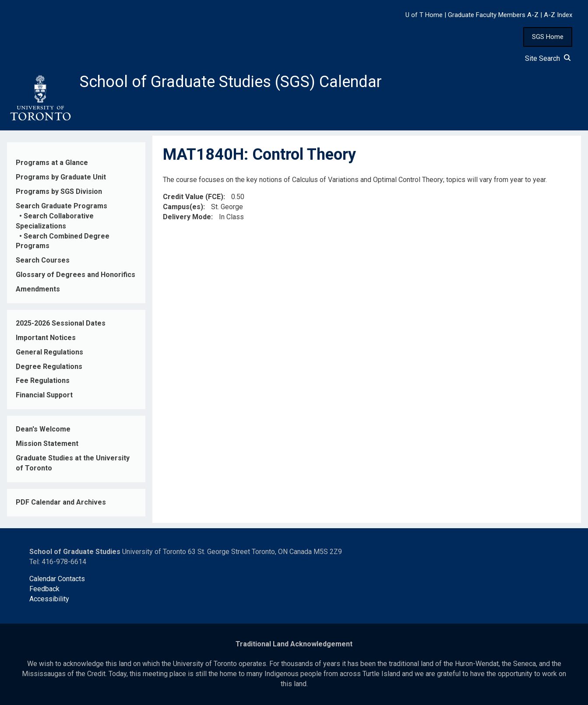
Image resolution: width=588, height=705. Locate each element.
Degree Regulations (49, 367)
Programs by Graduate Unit (61, 177)
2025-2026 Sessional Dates (61, 323)
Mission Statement (47, 444)
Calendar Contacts (57, 579)
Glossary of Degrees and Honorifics (76, 275)
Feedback (44, 589)
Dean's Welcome (43, 429)
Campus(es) (183, 207)
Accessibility (49, 599)
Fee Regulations (43, 381)
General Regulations (49, 352)
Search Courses (43, 260)
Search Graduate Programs (62, 206)
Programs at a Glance (52, 163)
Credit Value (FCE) (193, 197)
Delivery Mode (187, 217)
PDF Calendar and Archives (61, 502)
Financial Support (44, 395)
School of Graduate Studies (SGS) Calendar (231, 82)
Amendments (38, 289)
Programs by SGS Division (59, 191)
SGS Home (548, 37)
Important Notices (46, 338)
